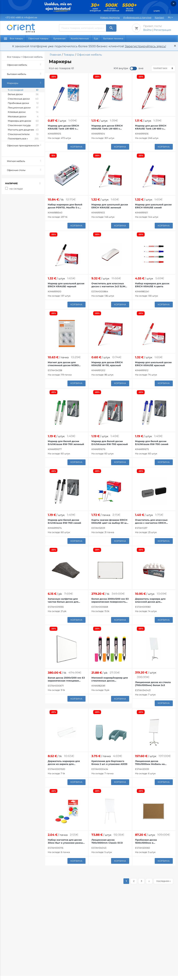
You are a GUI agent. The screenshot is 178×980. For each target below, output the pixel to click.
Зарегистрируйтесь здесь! (145, 46)
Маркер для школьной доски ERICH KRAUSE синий (153, 206)
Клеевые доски (23, 112)
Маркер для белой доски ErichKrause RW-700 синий (152, 443)
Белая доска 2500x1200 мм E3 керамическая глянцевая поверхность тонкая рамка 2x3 (66, 679)
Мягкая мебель (26, 161)
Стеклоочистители (23, 134)
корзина (76, 147)
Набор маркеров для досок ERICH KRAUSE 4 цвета (152, 285)
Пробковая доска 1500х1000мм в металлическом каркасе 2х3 (153, 841)
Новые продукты (110, 17)
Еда (96, 38)
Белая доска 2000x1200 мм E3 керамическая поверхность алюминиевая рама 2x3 (110, 600)
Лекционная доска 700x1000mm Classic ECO (107, 841)
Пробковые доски (23, 103)
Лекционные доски (23, 108)
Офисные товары (38, 38)
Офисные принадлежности (26, 148)
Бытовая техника (113, 38)
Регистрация (162, 30)
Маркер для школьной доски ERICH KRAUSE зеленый (110, 206)
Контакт (159, 17)
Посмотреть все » (23, 139)
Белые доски (23, 94)
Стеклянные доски (23, 99)
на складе (16, 189)
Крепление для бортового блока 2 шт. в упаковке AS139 (109, 763)
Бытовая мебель (26, 74)
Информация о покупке (137, 17)
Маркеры (26, 83)
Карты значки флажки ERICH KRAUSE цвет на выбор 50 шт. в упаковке (110, 521)
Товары (69, 55)
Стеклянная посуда (23, 125)
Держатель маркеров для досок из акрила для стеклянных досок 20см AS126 (66, 763)
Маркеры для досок (23, 121)
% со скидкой (23, 90)
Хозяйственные (80, 38)
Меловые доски (23, 117)
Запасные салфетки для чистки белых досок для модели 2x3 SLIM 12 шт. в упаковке (63, 600)
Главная (55, 55)
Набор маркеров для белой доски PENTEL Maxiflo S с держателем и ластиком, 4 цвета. (65, 206)
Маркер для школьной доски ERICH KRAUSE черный (66, 285)
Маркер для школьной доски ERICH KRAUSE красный (153, 364)
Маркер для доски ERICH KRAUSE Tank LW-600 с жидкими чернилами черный (110, 127)
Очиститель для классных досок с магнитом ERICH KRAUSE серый (151, 521)
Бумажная (59, 38)
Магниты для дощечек (23, 130)
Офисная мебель (26, 64)
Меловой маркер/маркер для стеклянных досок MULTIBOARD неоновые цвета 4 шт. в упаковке (110, 679)
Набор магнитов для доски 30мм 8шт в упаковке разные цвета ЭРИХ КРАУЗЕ (66, 841)
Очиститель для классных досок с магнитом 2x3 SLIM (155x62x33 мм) (108, 285)
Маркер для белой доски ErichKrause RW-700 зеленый (66, 443)
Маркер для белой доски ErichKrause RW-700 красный (110, 443)
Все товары (13, 38)
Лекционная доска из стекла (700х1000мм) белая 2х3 (153, 684)
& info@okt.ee (21, 17)
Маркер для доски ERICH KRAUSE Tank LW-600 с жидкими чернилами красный (151, 127)
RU (170, 17)
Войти (147, 30)
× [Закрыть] (174, 4)
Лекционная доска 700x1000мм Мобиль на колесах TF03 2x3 (150, 763)
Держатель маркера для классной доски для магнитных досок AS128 (150, 600)
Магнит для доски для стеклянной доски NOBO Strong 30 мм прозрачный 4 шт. (65, 364)
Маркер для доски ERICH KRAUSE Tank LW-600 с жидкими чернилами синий (65, 127)
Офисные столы (26, 170)
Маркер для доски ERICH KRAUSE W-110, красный (107, 364)
